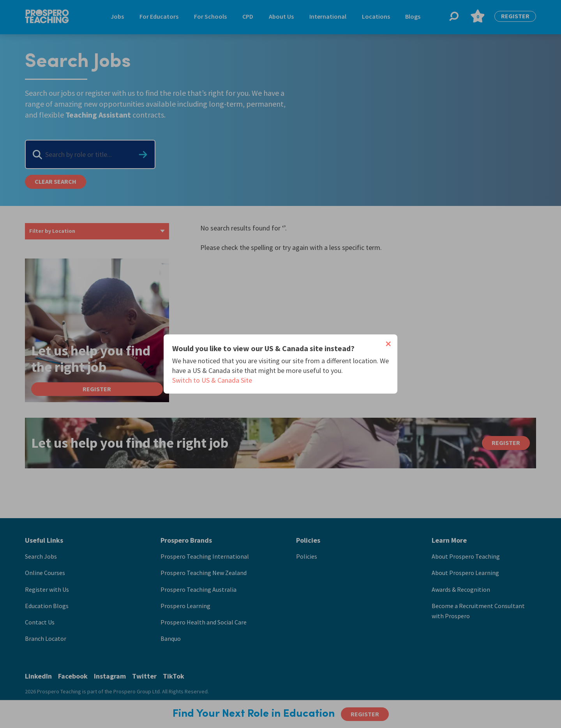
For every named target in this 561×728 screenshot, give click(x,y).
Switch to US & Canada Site (212, 380)
